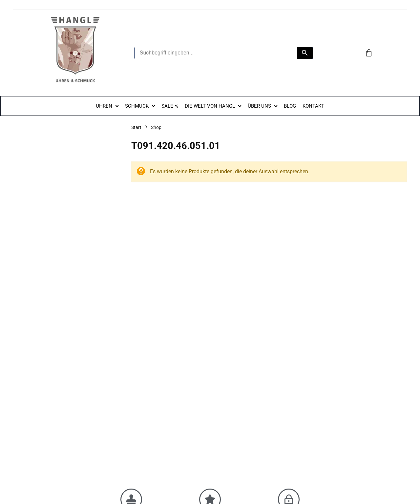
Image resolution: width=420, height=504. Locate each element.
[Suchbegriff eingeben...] (216, 53)
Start (136, 127)
